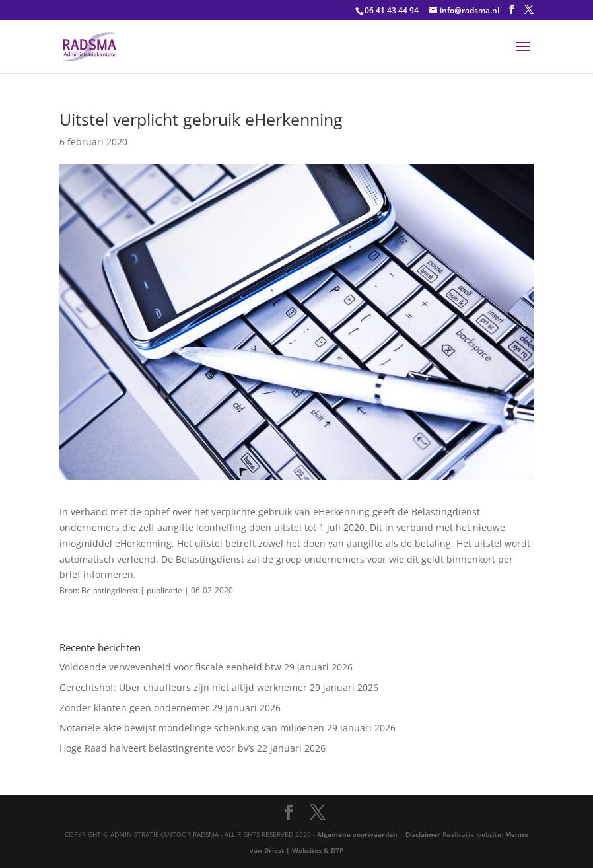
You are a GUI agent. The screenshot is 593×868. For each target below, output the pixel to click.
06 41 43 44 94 (392, 10)
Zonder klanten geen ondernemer (134, 708)
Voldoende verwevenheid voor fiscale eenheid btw (170, 667)
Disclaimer (423, 834)
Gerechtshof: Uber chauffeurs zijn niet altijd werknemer (183, 687)
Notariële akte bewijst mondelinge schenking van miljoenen (192, 728)
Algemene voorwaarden (357, 834)
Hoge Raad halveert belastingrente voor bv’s (157, 748)
